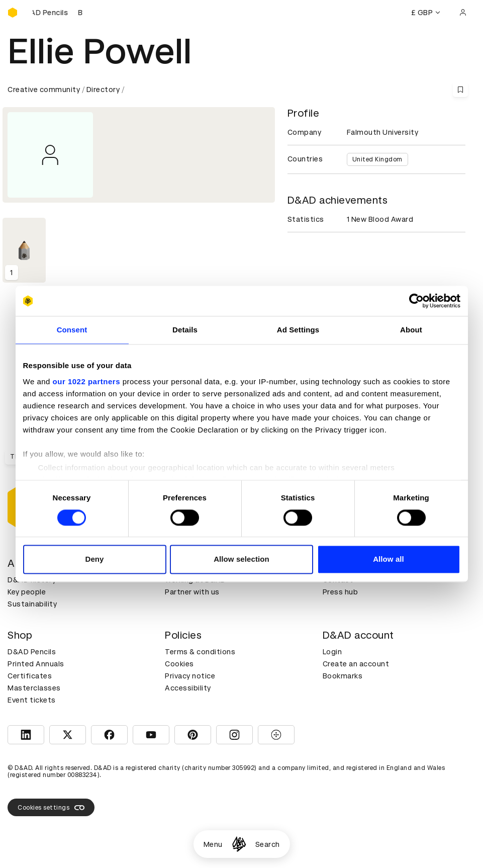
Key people (27, 592)
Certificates (30, 676)
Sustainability (32, 604)
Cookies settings (51, 808)
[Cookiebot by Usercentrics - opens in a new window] (416, 301)
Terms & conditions (200, 652)
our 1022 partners (86, 381)
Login (332, 652)
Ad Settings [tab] (298, 330)
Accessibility (188, 688)
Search (268, 844)
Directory (103, 90)
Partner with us (192, 592)
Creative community (44, 90)
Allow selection (241, 559)
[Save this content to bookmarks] (460, 90)
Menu (213, 844)
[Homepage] (239, 844)
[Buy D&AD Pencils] (58, 13)
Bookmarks (343, 676)
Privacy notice (190, 676)
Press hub (341, 592)
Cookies (179, 664)
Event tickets (32, 700)
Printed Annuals (36, 664)
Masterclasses (34, 688)
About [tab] (411, 330)
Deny (94, 559)
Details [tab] (185, 330)
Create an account (356, 664)
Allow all (389, 559)
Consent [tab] (72, 330)
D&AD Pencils (32, 652)
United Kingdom (377, 159)
